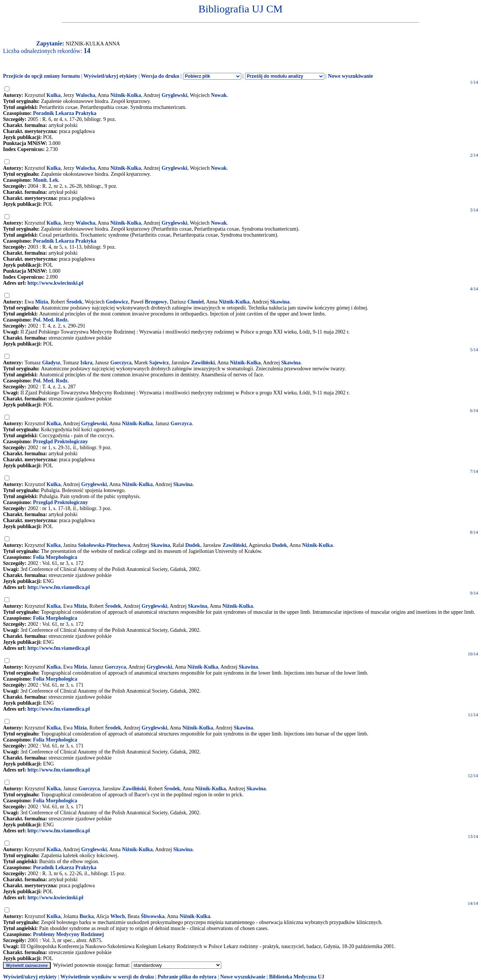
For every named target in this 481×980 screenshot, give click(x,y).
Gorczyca (121, 363)
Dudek (193, 545)
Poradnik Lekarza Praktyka (65, 113)
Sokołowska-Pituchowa (104, 545)
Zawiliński (203, 363)
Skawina (280, 302)
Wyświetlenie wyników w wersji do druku (107, 977)
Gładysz (51, 363)
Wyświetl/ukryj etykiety (110, 76)
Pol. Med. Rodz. (51, 320)
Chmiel (196, 302)
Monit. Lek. (46, 180)
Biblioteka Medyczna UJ (297, 977)
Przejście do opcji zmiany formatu (42, 76)
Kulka (54, 95)
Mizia (42, 302)
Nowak (219, 95)
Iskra (86, 363)
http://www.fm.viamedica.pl (59, 587)
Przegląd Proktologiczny (61, 442)
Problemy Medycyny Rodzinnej (69, 934)
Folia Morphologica (55, 557)
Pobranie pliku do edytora (187, 977)
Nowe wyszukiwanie (350, 76)
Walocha (85, 95)
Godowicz (117, 302)
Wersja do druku (160, 76)
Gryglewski (174, 95)
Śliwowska (153, 916)
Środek (74, 302)
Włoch (117, 916)
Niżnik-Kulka (126, 95)
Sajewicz (159, 363)
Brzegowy (156, 302)
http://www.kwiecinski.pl (55, 283)
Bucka (86, 916)
